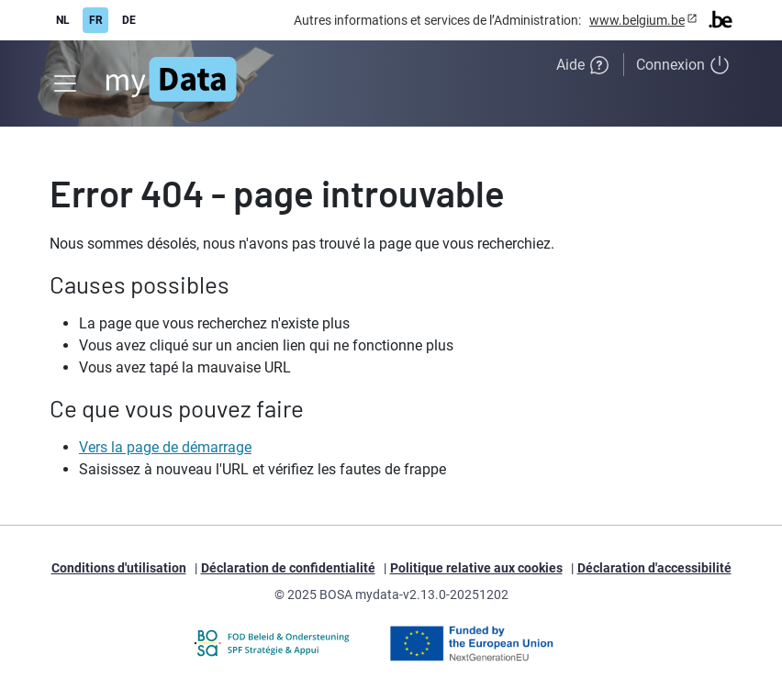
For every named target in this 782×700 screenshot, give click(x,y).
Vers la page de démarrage (165, 447)
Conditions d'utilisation (119, 568)
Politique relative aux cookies (476, 568)
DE (129, 20)
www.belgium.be (637, 20)
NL (63, 20)
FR (96, 20)
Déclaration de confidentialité (288, 568)
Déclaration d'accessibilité (654, 568)
